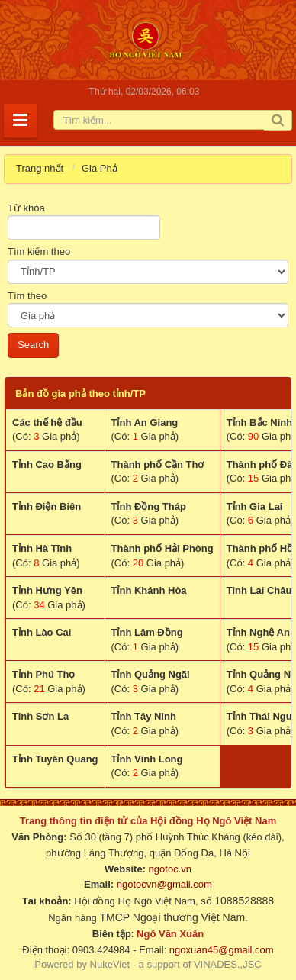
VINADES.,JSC (228, 964)
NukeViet (110, 964)
